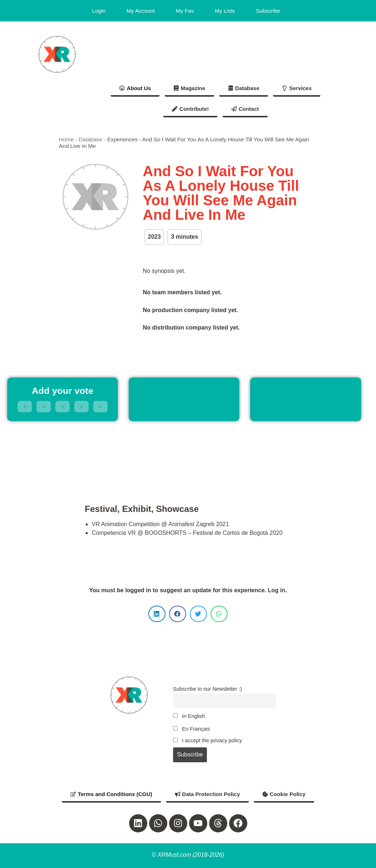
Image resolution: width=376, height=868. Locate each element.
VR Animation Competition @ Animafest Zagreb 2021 (160, 524)
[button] (157, 614)
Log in (276, 590)
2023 (155, 237)
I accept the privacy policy (208, 740)
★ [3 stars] (63, 406)
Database (90, 139)
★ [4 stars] (81, 406)
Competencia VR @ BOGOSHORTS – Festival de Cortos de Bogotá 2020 (187, 533)
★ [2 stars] (44, 406)
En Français (192, 729)
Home (66, 139)
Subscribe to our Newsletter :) (208, 689)
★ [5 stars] (100, 406)
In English (189, 716)
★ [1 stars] (25, 406)
